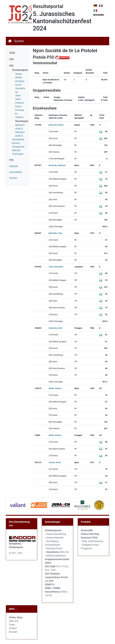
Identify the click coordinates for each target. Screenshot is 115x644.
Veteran (19, 117)
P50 (11, 66)
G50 (11, 59)
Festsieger (18, 154)
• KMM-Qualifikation (55, 556)
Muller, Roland (55, 435)
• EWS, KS (57, 552)
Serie (18, 96)
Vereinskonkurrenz (18, 141)
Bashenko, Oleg (55, 233)
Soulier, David (55, 462)
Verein (19, 74)
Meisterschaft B (20, 134)
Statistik (14, 166)
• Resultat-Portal (54, 548)
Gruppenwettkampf (18, 148)
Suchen (19, 41)
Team (12, 625)
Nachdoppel (22, 121)
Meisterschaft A (20, 127)
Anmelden (99, 15)
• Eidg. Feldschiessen (92, 541)
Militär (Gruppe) (20, 79)
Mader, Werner (55, 388)
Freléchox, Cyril (55, 328)
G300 (12, 53)
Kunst (18, 85)
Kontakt (13, 632)
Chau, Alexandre (56, 267)
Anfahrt (13, 628)
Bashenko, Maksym (57, 165)
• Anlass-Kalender (54, 538)
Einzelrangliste (20, 70)
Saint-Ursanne (19, 101)
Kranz (18, 106)
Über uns (14, 621)
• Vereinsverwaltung (55, 534)
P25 (11, 160)
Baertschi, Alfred (56, 125)
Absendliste (16, 172)
